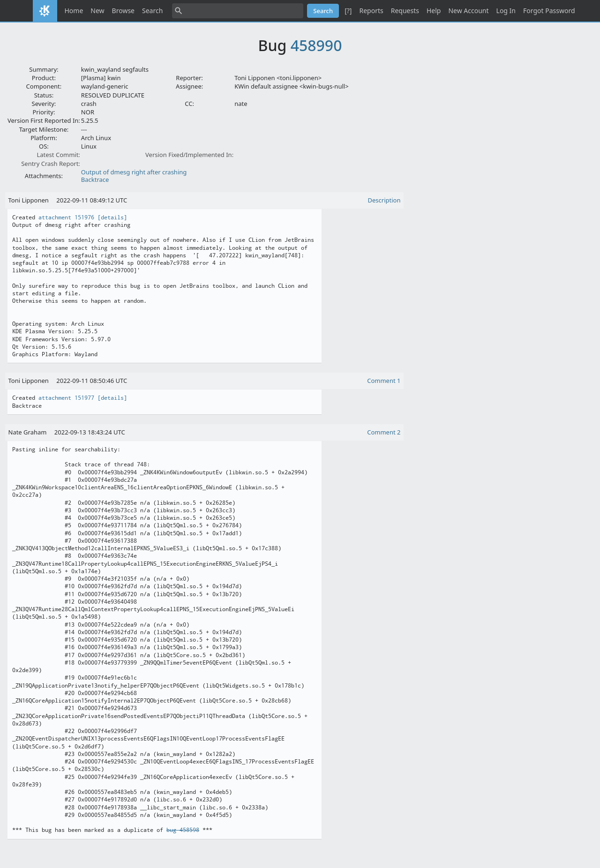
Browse (123, 11)
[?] (348, 11)
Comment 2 (384, 432)
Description (384, 200)
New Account (468, 11)
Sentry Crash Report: (51, 164)
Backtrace (95, 180)
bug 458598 (183, 830)
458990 (316, 45)
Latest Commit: (58, 155)
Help (434, 11)
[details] (112, 217)
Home (74, 11)
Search (152, 11)
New (97, 11)
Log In (506, 11)
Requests (405, 11)
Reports (371, 11)
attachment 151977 (66, 398)
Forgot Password (549, 11)
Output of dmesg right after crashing (134, 172)
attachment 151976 (66, 217)
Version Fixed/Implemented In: (189, 155)
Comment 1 (384, 381)
